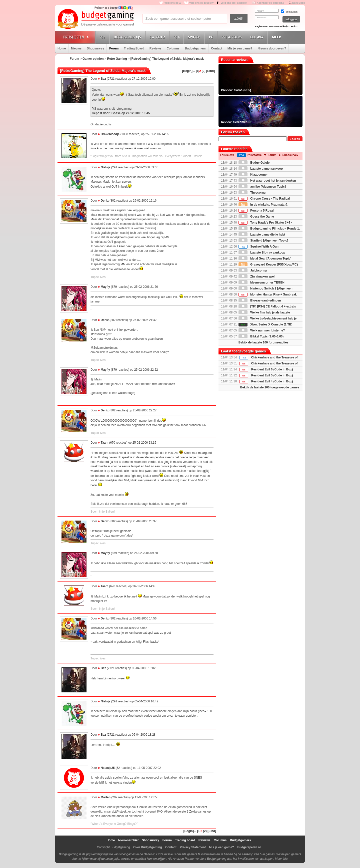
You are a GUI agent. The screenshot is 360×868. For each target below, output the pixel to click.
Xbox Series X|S (128, 37)
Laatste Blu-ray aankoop (262, 253)
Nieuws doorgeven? (272, 48)
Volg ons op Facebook (234, 3)
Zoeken (295, 139)
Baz (103, 79)
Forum (114, 48)
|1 (197, 71)
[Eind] (210, 71)
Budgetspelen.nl (249, 847)
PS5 (103, 37)
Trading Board (134, 48)
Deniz (105, 201)
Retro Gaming (117, 59)
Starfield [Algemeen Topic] (263, 241)
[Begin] (187, 71)
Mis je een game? (240, 48)
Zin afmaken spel (257, 277)
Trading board (185, 840)
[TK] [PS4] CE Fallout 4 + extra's (267, 306)
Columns (173, 48)
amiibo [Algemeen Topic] (262, 187)
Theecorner (253, 193)
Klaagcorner (253, 175)
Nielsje (106, 167)
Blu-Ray (258, 37)
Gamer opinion (93, 59)
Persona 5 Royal (256, 211)
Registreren (261, 26)
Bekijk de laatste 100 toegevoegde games (270, 387)
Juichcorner (253, 271)
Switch (195, 37)
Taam (104, 443)
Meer (277, 37)
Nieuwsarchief (128, 840)
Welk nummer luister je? (262, 330)
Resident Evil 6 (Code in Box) (272, 369)
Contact (217, 48)
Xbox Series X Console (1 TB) (265, 324)
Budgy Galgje (254, 163)
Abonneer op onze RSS (271, 3)
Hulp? (294, 26)
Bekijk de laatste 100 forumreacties (263, 342)
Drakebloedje (110, 134)
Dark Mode (299, 3)
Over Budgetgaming (148, 847)
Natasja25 (108, 768)
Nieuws (76, 48)
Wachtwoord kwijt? (279, 26)
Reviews (155, 48)
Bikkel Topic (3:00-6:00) (261, 336)
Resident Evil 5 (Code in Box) (272, 375)
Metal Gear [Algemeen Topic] (265, 259)
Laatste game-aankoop (261, 169)
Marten (106, 797)
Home (62, 48)
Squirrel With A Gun (258, 247)
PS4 (177, 37)
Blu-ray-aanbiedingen (260, 300)
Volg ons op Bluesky (201, 3)
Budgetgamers (195, 48)
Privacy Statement (193, 847)
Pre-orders (232, 37)
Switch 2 (158, 37)
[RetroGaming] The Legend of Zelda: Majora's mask (167, 59)
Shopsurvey (95, 48)
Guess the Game (256, 217)
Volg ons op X (172, 3)
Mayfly (105, 287)
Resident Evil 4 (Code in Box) (272, 381)
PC (212, 37)
